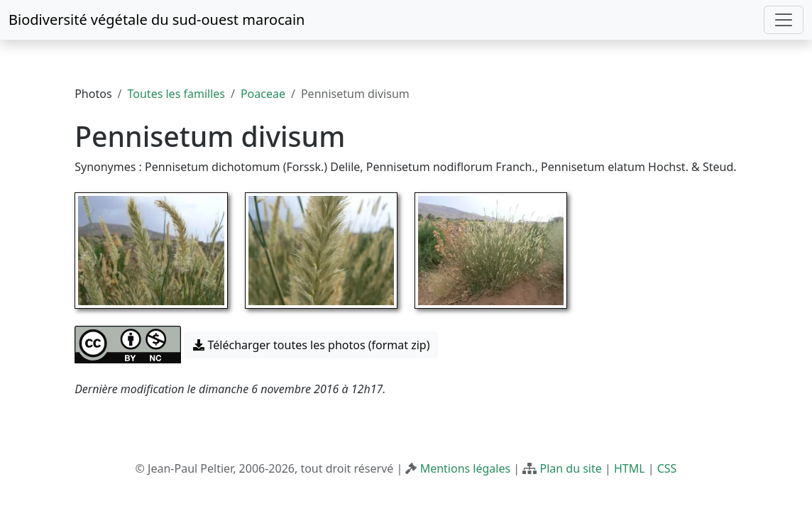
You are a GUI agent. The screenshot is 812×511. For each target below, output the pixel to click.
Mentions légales (466, 468)
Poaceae (263, 94)
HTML (630, 468)
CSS (667, 468)
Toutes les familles (176, 94)
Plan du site (570, 468)
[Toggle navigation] (784, 20)
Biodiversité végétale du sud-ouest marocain (157, 20)
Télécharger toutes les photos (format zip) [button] (311, 345)
